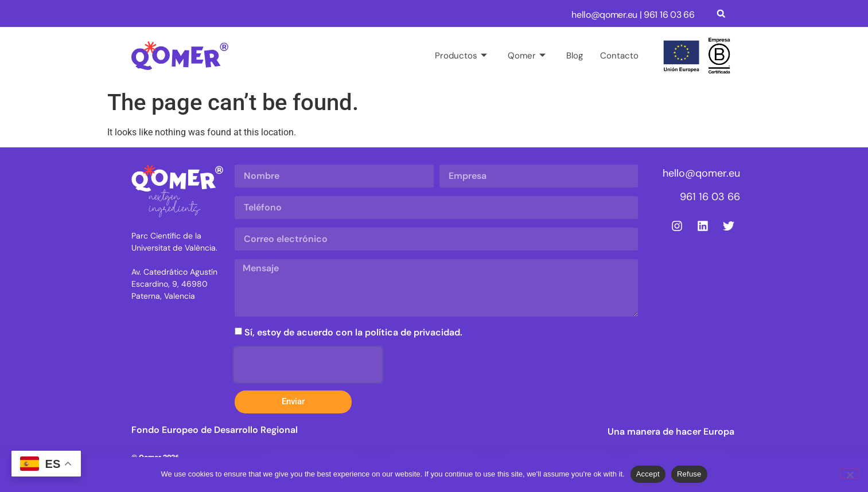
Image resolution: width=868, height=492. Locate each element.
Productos (461, 56)
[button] (721, 13)
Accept (648, 474)
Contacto (619, 56)
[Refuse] (850, 474)
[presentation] (308, 365)
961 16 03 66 (669, 15)
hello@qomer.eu (604, 15)
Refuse (689, 474)
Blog (575, 56)
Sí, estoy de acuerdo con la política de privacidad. (353, 332)
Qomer (527, 56)
